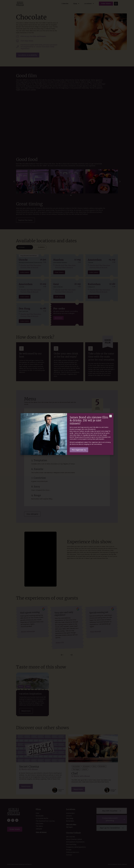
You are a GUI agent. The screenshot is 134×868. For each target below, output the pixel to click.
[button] (111, 416)
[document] (67, 434)
